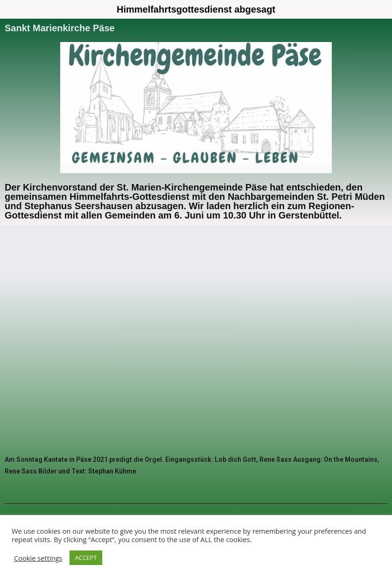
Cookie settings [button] (38, 558)
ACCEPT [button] (86, 558)
